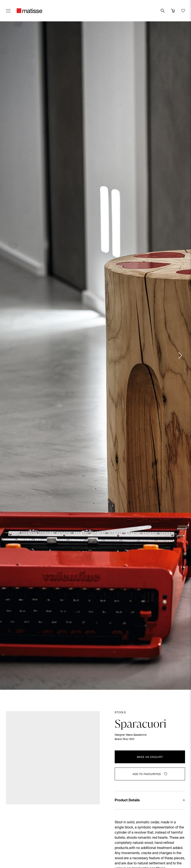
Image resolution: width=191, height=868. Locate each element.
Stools (120, 713)
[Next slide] (180, 355)
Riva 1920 (129, 739)
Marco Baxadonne (136, 735)
